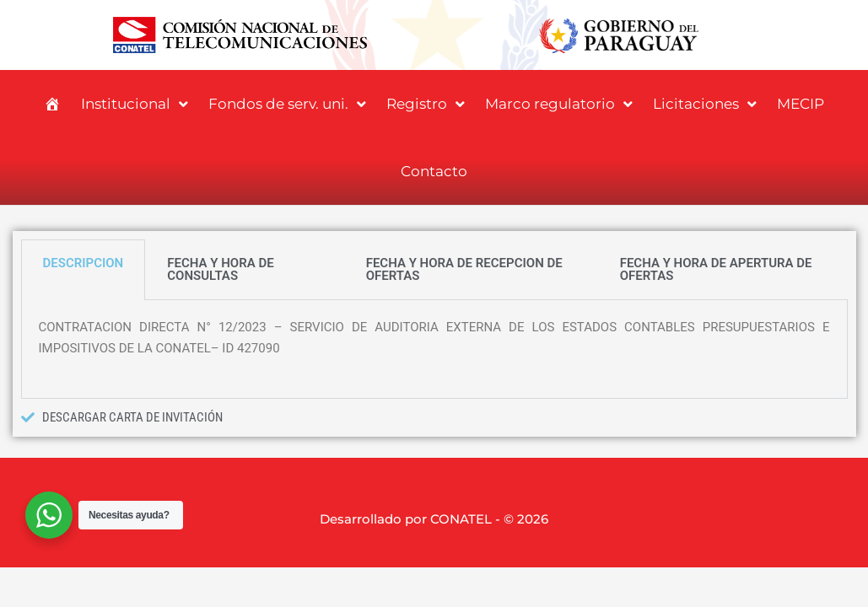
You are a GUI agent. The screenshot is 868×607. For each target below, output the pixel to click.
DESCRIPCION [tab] (84, 263)
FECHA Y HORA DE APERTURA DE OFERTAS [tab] (716, 269)
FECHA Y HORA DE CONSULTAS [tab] (220, 269)
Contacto (434, 171)
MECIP (801, 104)
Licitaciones (705, 104)
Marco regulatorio (559, 104)
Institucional (135, 104)
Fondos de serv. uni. (287, 104)
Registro (426, 104)
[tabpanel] (434, 349)
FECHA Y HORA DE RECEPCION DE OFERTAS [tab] (464, 269)
